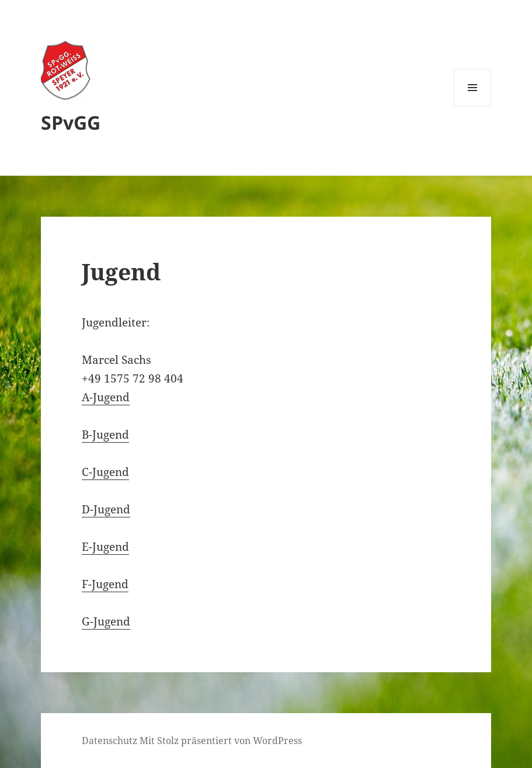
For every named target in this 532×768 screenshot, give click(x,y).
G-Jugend (106, 621)
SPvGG (71, 122)
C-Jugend (105, 472)
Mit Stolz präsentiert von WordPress (221, 741)
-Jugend (110, 509)
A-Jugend (106, 397)
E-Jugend (105, 547)
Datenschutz (109, 741)
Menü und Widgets (473, 106)
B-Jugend (105, 435)
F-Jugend (105, 584)
